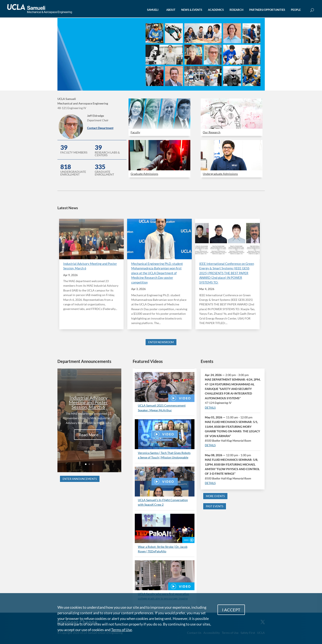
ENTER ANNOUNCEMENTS (80, 479)
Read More (88, 435)
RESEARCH (236, 10)
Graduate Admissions (144, 174)
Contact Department (100, 128)
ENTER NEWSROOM (161, 342)
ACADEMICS (216, 10)
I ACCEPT (231, 610)
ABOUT (171, 10)
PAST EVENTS (215, 506)
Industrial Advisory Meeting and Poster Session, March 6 (88, 402)
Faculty (135, 132)
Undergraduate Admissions (220, 174)
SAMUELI (153, 10)
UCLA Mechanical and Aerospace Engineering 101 (100, 36)
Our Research (212, 132)
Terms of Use (122, 630)
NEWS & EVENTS (192, 10)
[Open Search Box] (312, 10)
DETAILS (210, 408)
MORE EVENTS (215, 496)
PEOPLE (296, 10)
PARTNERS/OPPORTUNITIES (267, 10)
